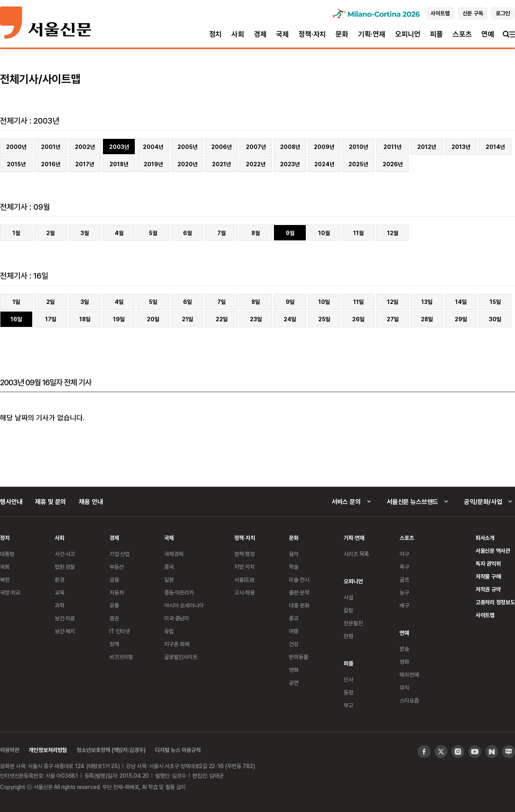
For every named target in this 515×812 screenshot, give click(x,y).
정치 (216, 34)
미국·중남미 (177, 618)
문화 (342, 34)
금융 (114, 580)
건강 (294, 644)
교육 (60, 592)
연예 (488, 34)
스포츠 (462, 34)
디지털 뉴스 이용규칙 (178, 750)
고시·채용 (244, 592)
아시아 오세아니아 (184, 605)
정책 (114, 644)
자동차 (117, 592)
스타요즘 (409, 700)
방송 (404, 649)
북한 (5, 580)
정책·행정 (244, 554)
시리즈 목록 (356, 554)
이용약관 (9, 750)
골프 (404, 580)
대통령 (7, 554)
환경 (60, 580)
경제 (260, 34)
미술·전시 (299, 580)
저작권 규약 (488, 589)
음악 (294, 554)
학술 (294, 567)
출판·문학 (299, 592)
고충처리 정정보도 (495, 602)
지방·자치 (244, 567)
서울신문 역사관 (493, 551)
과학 (60, 605)
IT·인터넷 (120, 631)
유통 (114, 605)
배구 (404, 605)
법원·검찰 (65, 567)
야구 (404, 554)
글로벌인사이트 (181, 657)
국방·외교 (10, 592)
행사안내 (11, 502)
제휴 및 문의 (50, 502)
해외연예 (409, 675)
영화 (294, 670)
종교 (294, 618)
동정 (348, 692)
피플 (437, 34)
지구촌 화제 (177, 644)
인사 (348, 679)
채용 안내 (91, 502)
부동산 (117, 567)
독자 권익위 (488, 563)
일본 (169, 580)
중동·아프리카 (179, 592)
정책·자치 (312, 34)
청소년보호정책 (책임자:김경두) (111, 750)
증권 (114, 618)
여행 (294, 631)
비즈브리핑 (121, 657)
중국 (169, 567)
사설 (348, 597)
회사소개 (485, 538)
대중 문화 (299, 605)
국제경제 (174, 554)
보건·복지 (65, 631)
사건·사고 (65, 554)
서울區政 (244, 580)
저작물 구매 (488, 576)
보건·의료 (65, 618)
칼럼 (348, 610)
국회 (5, 567)
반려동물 (298, 657)
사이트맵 (485, 615)
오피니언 (408, 34)
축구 (404, 567)
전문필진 (353, 623)
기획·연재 (372, 34)
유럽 (169, 631)
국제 (282, 34)
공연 (294, 683)
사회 (238, 34)
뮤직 (404, 687)
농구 (404, 592)
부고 (348, 705)
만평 (348, 636)
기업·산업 (119, 554)
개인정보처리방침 (48, 750)
